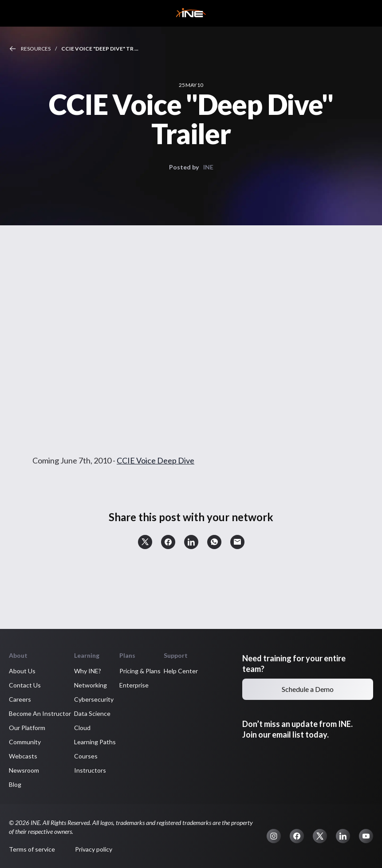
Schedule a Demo (308, 689)
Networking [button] (91, 685)
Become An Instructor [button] (40, 713)
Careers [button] (20, 699)
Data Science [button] (92, 713)
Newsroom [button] (24, 770)
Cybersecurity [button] (94, 699)
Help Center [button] (181, 671)
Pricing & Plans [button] (140, 671)
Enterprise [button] (134, 685)
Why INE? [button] (88, 671)
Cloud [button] (82, 728)
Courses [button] (86, 756)
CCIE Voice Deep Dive (156, 460)
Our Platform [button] (27, 728)
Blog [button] (15, 784)
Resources (36, 49)
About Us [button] (22, 671)
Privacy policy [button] (94, 849)
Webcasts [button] (23, 756)
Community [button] (25, 742)
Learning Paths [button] (95, 742)
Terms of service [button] (32, 849)
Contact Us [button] (25, 685)
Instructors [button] (90, 770)
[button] (145, 542)
